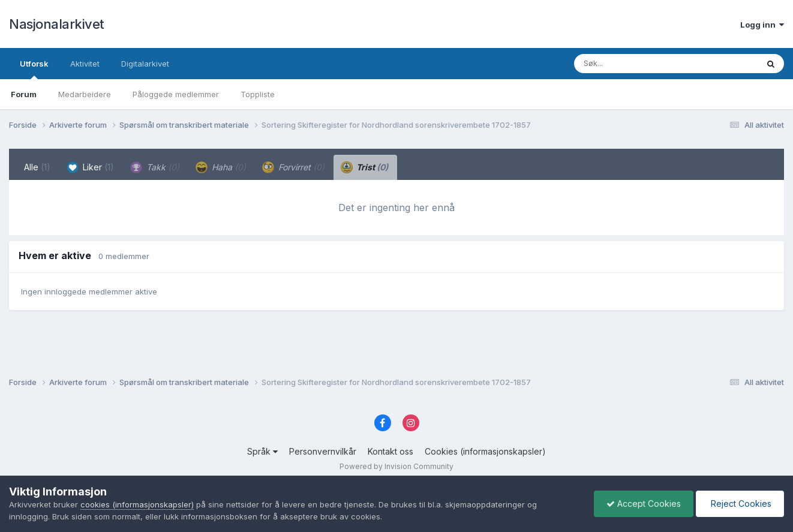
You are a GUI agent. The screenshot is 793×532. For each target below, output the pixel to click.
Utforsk (34, 69)
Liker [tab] (90, 167)
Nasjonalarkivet (57, 24)
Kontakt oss (391, 451)
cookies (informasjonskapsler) (137, 504)
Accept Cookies (644, 504)
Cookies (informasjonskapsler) (485, 451)
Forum (24, 94)
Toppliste (258, 94)
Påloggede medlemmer (176, 94)
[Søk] (635, 64)
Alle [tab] (37, 167)
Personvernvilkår (323, 451)
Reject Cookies (740, 504)
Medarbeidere (85, 94)
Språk (262, 451)
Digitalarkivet (145, 64)
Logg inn (762, 25)
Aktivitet (85, 64)
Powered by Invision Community (396, 466)
